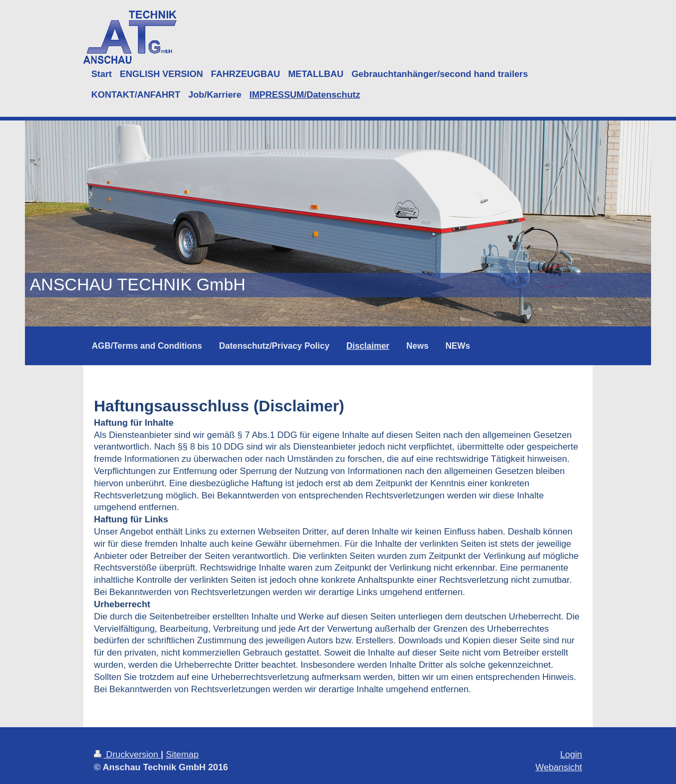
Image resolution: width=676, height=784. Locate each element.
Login (571, 755)
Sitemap (182, 755)
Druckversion (127, 755)
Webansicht (559, 767)
